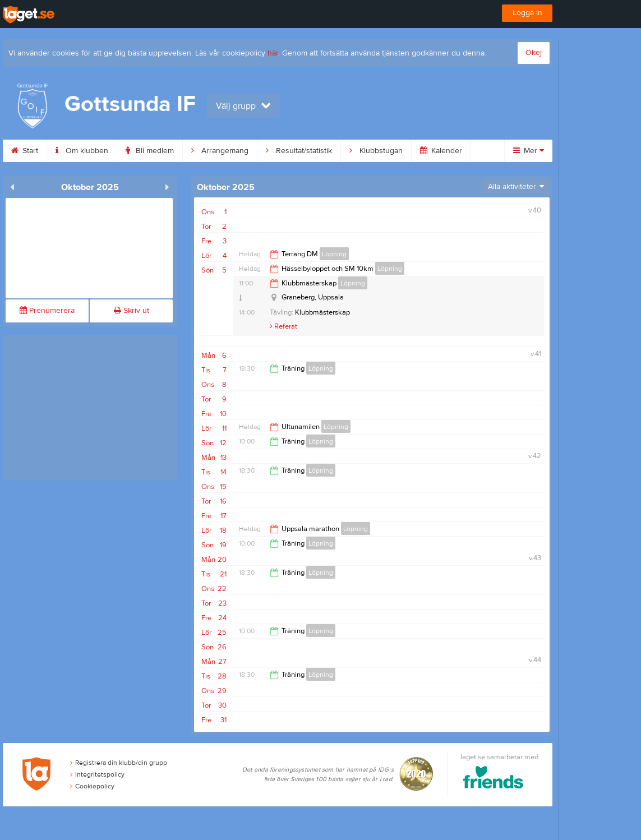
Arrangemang (220, 151)
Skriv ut (132, 311)
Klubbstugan (376, 151)
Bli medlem (150, 151)
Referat (283, 326)
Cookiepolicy (92, 786)
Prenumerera (47, 311)
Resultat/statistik (299, 151)
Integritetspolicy (97, 774)
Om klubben (82, 151)
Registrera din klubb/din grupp (119, 763)
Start (25, 151)
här (273, 53)
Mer (529, 151)
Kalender (441, 151)
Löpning (334, 254)
